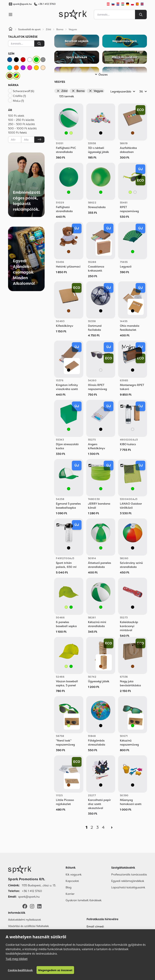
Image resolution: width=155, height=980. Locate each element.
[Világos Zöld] (71, 133)
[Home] (10, 29)
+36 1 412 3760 (47, 4)
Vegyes (96, 91)
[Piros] (23, 60)
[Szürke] (43, 60)
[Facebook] (25, 906)
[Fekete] (16, 60)
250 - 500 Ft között (21, 124)
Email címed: (95, 926)
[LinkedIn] (39, 906)
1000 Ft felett (17, 133)
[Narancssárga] (16, 68)
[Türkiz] (10, 68)
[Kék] (10, 60)
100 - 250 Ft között (21, 120)
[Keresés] (39, 44)
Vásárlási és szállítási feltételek (28, 926)
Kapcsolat (72, 881)
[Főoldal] (32, 870)
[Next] (112, 827)
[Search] (141, 15)
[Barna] (10, 76)
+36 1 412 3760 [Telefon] (32, 891)
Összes (101, 75)
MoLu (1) (18, 101)
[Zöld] (36, 60)
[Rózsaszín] (30, 68)
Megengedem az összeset (55, 970)
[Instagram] (32, 906)
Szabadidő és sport (29, 29)
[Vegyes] (16, 76)
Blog (69, 887)
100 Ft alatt (16, 116)
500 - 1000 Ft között (22, 128)
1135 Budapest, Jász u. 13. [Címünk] (39, 885)
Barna (78, 91)
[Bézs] (43, 68)
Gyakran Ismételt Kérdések (84, 900)
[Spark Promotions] (73, 15)
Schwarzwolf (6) (24, 91)
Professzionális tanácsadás (129, 874)
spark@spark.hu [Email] (29, 897)
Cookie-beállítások (20, 970)
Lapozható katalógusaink (128, 887)
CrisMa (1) (19, 96)
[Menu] (10, 15)
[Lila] (23, 68)
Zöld (62, 91)
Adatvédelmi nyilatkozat (25, 920)
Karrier (70, 894)
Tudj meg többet (17, 959)
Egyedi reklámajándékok (128, 881)
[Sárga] (36, 68)
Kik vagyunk (74, 874)
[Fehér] (30, 60)
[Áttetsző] (135, 192)
